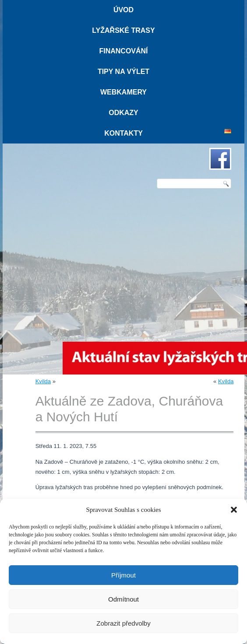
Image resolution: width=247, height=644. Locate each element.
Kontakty (123, 133)
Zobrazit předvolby (123, 623)
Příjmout (123, 575)
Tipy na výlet (123, 72)
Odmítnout (123, 599)
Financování (123, 51)
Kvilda (43, 381)
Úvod (123, 10)
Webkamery (123, 92)
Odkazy (123, 113)
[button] (234, 510)
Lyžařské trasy (123, 30)
